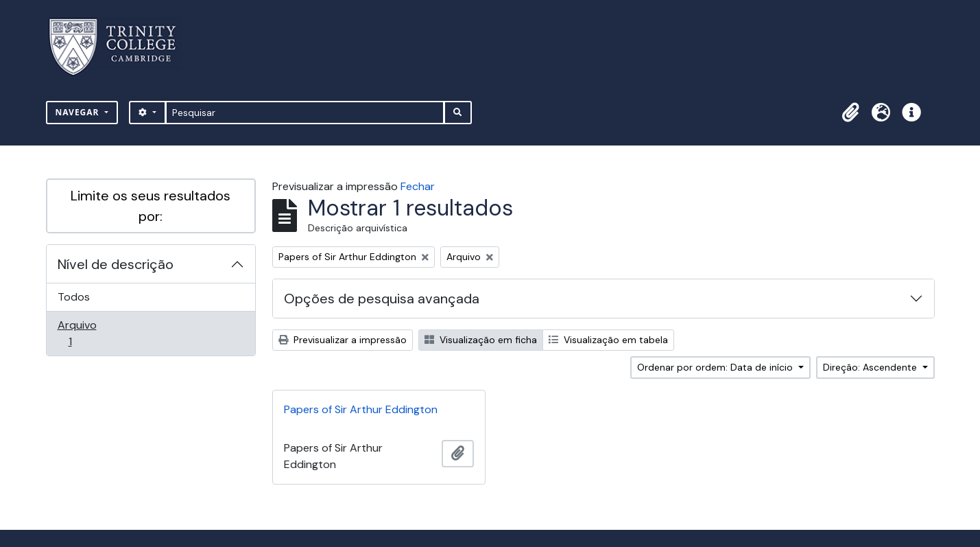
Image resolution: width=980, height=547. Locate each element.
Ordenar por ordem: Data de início (716, 367)
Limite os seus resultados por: (151, 206)
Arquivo (89, 333)
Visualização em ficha (481, 340)
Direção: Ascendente (871, 367)
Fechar (418, 186)
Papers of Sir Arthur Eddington (361, 409)
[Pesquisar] (305, 113)
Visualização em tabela (608, 340)
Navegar (79, 112)
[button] (851, 113)
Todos (74, 297)
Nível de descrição (116, 264)
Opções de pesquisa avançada (382, 299)
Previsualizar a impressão (343, 340)
